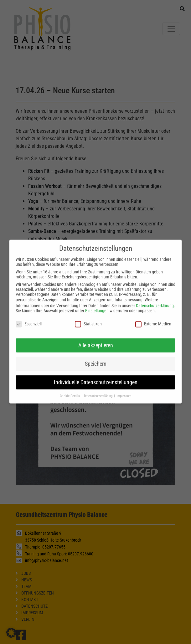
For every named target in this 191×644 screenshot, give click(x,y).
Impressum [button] (124, 391)
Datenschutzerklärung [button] (99, 391)
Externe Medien (153, 318)
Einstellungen (97, 305)
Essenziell (29, 318)
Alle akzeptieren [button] (96, 340)
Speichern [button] (96, 358)
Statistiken (88, 318)
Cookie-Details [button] (70, 391)
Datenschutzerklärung (155, 300)
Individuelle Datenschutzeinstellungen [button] (96, 377)
